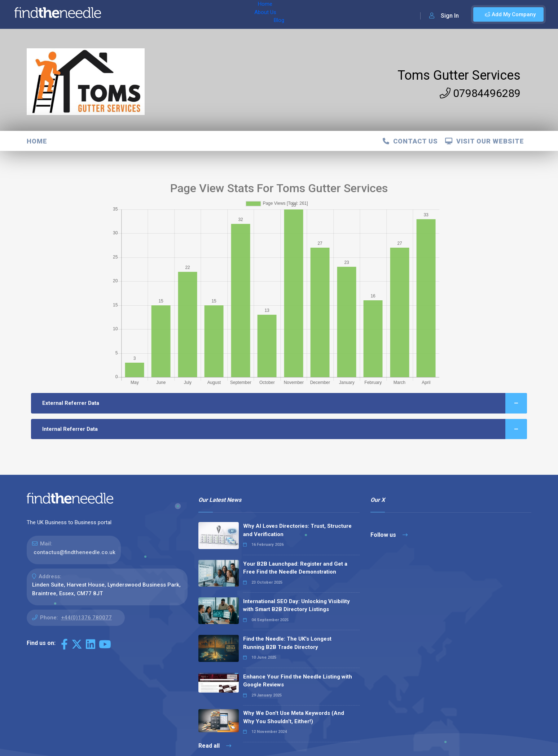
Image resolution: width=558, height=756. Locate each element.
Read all (215, 746)
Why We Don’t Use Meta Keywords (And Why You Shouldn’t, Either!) (294, 717)
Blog (180, 14)
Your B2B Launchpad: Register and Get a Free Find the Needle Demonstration (295, 568)
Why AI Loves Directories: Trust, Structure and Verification (297, 530)
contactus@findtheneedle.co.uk (74, 552)
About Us (155, 14)
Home (127, 14)
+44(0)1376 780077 (86, 618)
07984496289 (480, 93)
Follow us (389, 535)
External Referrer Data (285, 403)
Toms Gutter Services (459, 75)
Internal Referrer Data (285, 429)
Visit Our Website (485, 141)
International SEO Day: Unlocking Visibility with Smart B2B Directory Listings (296, 605)
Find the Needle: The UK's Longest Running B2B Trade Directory (287, 643)
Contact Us (410, 141)
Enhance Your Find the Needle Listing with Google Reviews (298, 681)
